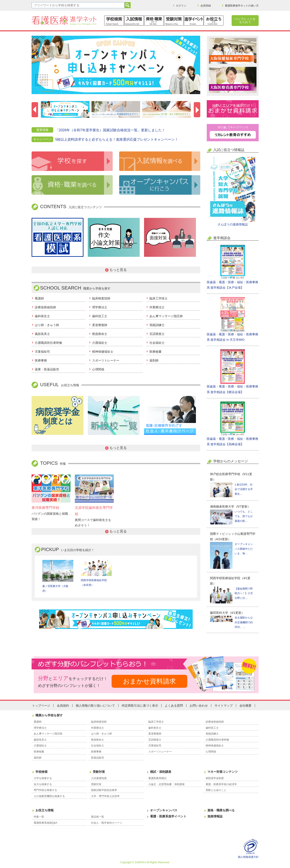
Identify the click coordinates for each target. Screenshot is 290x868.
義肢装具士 (42, 334)
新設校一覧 (98, 817)
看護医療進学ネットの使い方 (242, 6)
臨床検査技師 (101, 298)
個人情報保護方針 (248, 857)
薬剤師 (154, 360)
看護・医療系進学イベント (168, 816)
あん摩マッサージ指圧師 (166, 316)
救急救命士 (100, 334)
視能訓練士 (157, 325)
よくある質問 (174, 706)
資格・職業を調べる (221, 810)
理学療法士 (100, 307)
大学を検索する (43, 778)
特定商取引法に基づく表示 (140, 706)
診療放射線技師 (45, 307)
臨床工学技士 (159, 298)
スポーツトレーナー (106, 360)
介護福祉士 (100, 343)
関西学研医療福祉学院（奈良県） (96, 573)
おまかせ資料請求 (149, 681)
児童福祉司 (42, 352)
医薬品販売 (98, 758)
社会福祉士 (157, 343)
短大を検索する (43, 784)
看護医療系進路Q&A (46, 823)
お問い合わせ (199, 706)
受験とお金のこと (216, 790)
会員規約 (63, 706)
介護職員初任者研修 (48, 343)
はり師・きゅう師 (47, 325)
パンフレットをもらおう (245, 20)
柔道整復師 (100, 325)
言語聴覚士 (157, 334)
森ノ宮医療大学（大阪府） (58, 576)
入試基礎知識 (99, 778)
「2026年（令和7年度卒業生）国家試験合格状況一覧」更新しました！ (110, 130)
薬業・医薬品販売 (47, 369)
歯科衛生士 (42, 316)
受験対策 (99, 772)
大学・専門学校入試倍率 (105, 796)
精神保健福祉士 (103, 352)
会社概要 (245, 706)
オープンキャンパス (164, 810)
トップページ (41, 706)
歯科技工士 (100, 316)
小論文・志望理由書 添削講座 (167, 784)
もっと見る (118, 270)
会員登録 (206, 6)
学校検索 (42, 772)
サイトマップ (224, 706)
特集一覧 (39, 817)
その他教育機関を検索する (49, 796)
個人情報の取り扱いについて (95, 706)
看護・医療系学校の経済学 (221, 784)
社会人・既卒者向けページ (107, 823)
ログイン (181, 6)
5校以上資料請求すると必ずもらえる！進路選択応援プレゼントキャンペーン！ (117, 139)
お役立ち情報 (45, 810)
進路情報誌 (215, 816)
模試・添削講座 (161, 772)
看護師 (39, 298)
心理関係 (98, 369)
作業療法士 (157, 307)
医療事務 (41, 360)
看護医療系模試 (157, 778)
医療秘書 (155, 352)
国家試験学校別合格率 (104, 790)
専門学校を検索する (45, 790)
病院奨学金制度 (215, 778)
